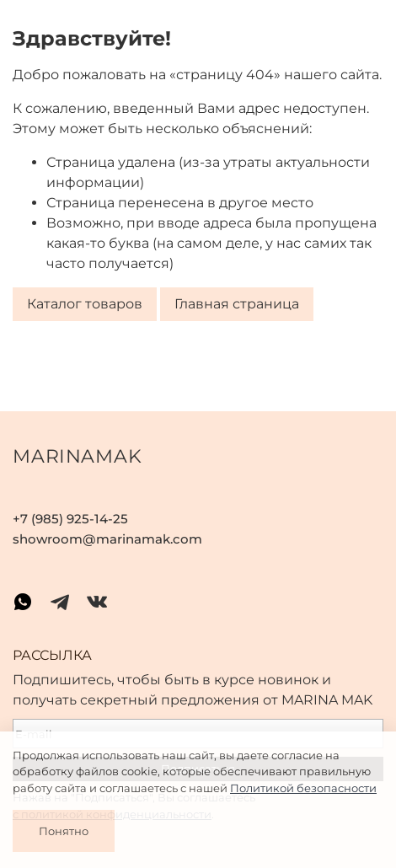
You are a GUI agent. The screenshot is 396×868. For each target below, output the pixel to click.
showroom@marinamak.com (107, 539)
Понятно (64, 831)
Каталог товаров (85, 304)
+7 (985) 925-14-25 (70, 519)
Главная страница (237, 304)
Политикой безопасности (303, 788)
